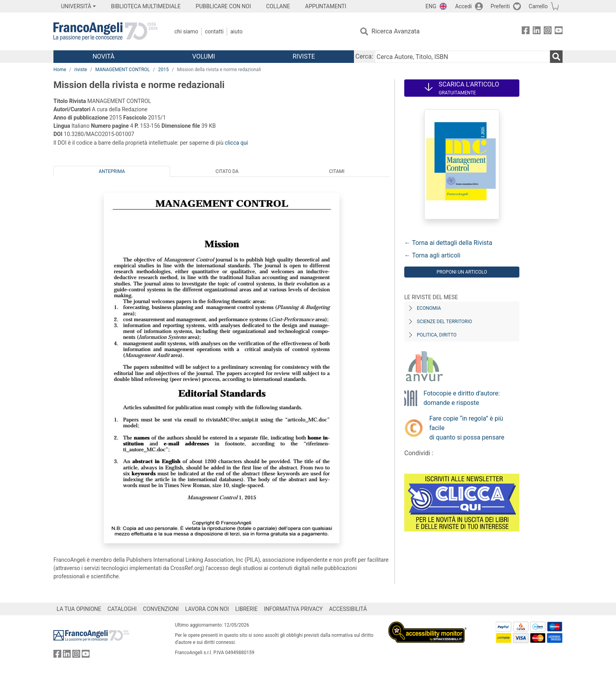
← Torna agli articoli (432, 255)
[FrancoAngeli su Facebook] (526, 32)
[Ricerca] (556, 57)
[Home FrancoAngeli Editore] (105, 31)
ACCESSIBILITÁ (348, 609)
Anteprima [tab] (112, 171)
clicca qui (236, 143)
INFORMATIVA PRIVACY (293, 609)
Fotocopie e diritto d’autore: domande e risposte (462, 398)
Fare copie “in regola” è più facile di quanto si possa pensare (467, 428)
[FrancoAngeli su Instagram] (548, 32)
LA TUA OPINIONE (79, 609)
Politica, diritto (437, 335)
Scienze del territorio (445, 322)
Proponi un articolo (462, 272)
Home (60, 70)
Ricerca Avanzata (396, 31)
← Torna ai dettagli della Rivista (448, 243)
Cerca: (364, 56)
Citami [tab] (337, 171)
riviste (81, 70)
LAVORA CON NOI (207, 609)
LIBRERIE (247, 609)
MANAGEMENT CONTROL (122, 70)
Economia (429, 308)
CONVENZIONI (161, 609)
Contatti (214, 31)
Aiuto (236, 31)
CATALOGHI (122, 609)
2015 (164, 70)
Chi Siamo (186, 31)
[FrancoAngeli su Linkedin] (537, 32)
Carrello (538, 6)
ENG (431, 6)
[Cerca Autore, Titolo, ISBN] (462, 57)
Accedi (463, 6)
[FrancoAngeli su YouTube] (559, 32)
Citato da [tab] (227, 171)
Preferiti (500, 6)
